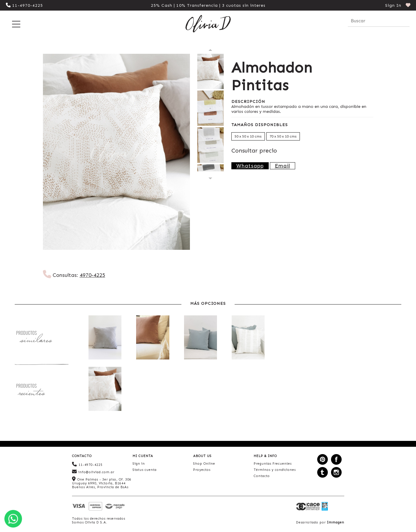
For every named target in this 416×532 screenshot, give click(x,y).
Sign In (393, 5)
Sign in (139, 464)
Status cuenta (145, 470)
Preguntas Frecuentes (273, 464)
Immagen (336, 522)
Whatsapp (250, 166)
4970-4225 (92, 275)
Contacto (262, 476)
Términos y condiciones (275, 470)
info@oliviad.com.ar (93, 472)
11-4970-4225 (24, 5)
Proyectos (202, 470)
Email (283, 166)
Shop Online (204, 464)
